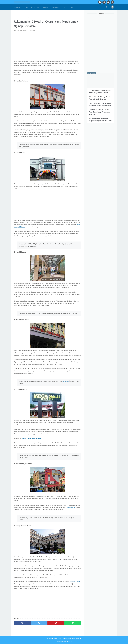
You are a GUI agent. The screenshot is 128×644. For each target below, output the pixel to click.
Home (49, 638)
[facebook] (100, 2)
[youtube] (108, 2)
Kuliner (46, 7)
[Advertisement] (47, 46)
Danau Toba (56, 7)
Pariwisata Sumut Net (66, 641)
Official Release (64, 638)
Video (65, 7)
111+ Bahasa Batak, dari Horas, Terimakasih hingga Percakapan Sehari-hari (99, 112)
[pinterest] (56, 623)
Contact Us (55, 638)
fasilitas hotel (71, 507)
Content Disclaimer (76, 638)
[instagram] (112, 2)
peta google (65, 381)
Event (72, 7)
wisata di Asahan (75, 582)
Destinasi (17, 7)
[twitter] (104, 2)
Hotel (26, 7)
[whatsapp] (73, 623)
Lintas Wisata (35, 7)
